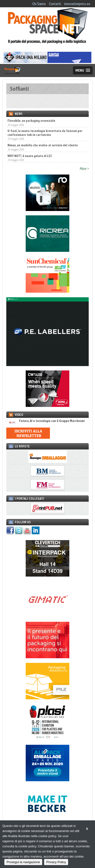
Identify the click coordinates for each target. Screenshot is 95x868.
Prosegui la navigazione (23, 862)
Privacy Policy (56, 862)
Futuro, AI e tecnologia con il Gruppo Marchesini (45, 421)
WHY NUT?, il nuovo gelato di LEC (30, 156)
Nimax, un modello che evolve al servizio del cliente (43, 145)
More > (84, 168)
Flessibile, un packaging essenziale (31, 121)
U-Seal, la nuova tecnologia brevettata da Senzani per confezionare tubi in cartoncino (45, 133)
